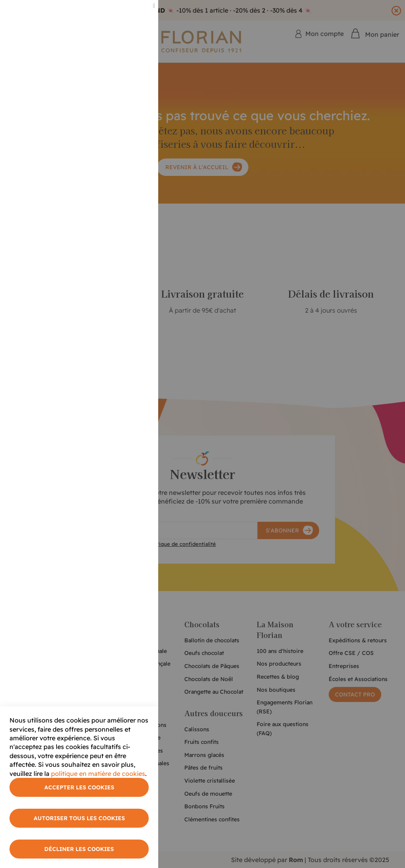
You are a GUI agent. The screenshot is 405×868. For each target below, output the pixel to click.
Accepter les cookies (79, 787)
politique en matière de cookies (98, 774)
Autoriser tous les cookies (79, 818)
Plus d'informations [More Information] (123, 66)
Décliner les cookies (79, 849)
